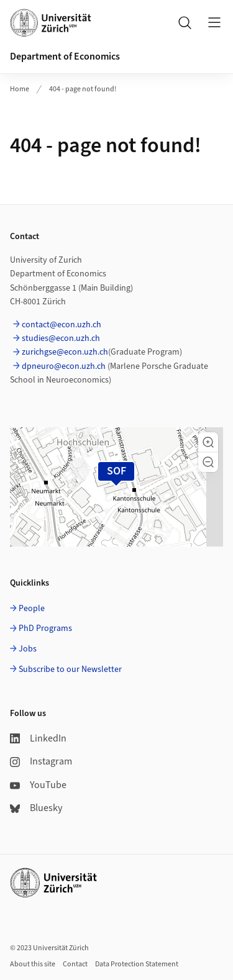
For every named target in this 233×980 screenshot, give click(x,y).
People (32, 609)
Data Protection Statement (137, 964)
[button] (208, 442)
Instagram (41, 761)
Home (20, 89)
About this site (33, 964)
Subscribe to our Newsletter (70, 669)
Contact (75, 964)
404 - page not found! (83, 89)
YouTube (38, 785)
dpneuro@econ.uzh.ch (64, 366)
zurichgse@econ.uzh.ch (65, 352)
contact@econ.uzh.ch (62, 325)
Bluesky (36, 808)
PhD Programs (45, 628)
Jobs (28, 649)
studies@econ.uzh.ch (61, 338)
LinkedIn (38, 738)
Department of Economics (65, 57)
